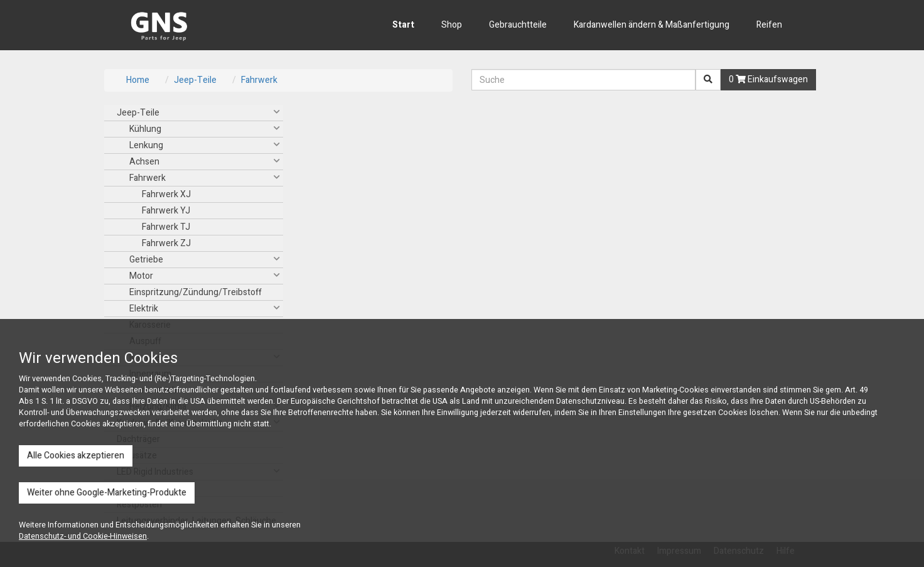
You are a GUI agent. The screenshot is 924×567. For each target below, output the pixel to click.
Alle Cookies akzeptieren (76, 456)
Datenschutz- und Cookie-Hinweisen (83, 536)
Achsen (144, 162)
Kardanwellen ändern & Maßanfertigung (652, 25)
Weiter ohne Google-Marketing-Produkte (107, 493)
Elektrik (144, 309)
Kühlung (145, 129)
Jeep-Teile (195, 80)
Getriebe (146, 260)
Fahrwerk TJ (166, 227)
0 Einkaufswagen (768, 79)
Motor (141, 276)
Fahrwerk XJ (166, 194)
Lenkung (146, 145)
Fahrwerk (259, 80)
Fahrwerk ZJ (166, 243)
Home (138, 80)
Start (403, 25)
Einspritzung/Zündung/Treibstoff (196, 292)
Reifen (769, 25)
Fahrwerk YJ (166, 211)
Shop (452, 25)
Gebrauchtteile (518, 25)
